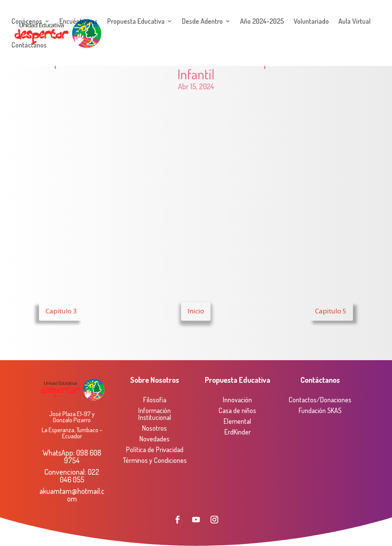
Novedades (154, 439)
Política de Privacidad (155, 449)
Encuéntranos (78, 22)
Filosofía (155, 400)
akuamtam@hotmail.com (72, 495)
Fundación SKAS (320, 410)
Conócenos (27, 22)
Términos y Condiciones (155, 460)
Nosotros (154, 428)
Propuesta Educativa (136, 22)
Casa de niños (237, 410)
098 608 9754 (82, 456)
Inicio (196, 311)
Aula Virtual (354, 22)
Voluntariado (311, 22)
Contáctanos (29, 46)
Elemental (237, 421)
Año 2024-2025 (262, 22)
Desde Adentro (202, 22)
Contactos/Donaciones (320, 400)
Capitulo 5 (331, 311)
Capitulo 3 (61, 311)
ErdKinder (238, 432)
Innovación (237, 400)
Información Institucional (155, 414)
